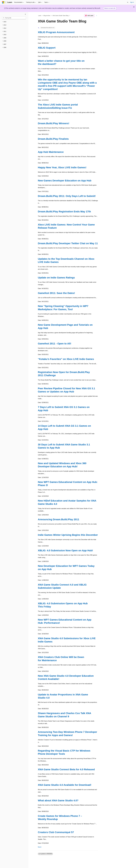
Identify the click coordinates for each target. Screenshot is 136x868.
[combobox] (14, 18)
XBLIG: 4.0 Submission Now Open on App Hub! (65, 550)
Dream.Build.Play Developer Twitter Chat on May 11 (68, 243)
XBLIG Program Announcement (56, 32)
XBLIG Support (47, 48)
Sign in (132, 2)
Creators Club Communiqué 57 (56, 832)
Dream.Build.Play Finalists (53, 139)
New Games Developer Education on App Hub (65, 181)
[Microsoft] (3, 2)
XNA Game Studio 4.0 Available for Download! (65, 785)
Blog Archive (47, 16)
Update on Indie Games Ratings (56, 278)
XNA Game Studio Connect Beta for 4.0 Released (66, 769)
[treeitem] (14, 22)
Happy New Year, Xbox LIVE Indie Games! (62, 167)
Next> (40, 847)
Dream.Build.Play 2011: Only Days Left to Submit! (67, 196)
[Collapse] (25, 14)
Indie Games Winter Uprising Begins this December (68, 535)
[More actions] (97, 16)
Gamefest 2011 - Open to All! (55, 344)
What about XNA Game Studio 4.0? (58, 800)
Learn (40, 16)
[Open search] (128, 2)
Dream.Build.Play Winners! (54, 123)
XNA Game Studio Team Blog (60, 16)
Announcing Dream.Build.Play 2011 (59, 519)
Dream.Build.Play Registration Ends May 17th (64, 212)
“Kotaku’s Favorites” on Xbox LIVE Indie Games (66, 359)
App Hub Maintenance (51, 152)
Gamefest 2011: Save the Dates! (56, 293)
